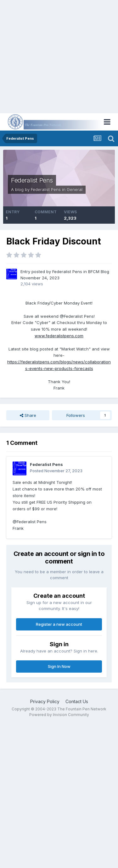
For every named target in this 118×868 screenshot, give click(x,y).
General (75, 189)
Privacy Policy (45, 701)
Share (28, 415)
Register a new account (59, 624)
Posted (56, 471)
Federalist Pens (32, 180)
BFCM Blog (99, 272)
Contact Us (77, 701)
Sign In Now (59, 666)
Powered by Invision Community (59, 715)
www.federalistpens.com (59, 336)
